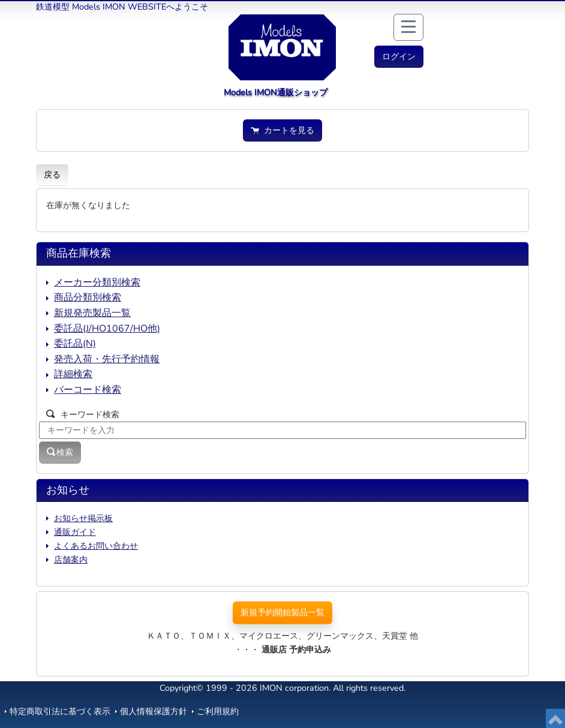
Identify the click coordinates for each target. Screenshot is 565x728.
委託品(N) (75, 344)
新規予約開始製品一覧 (282, 612)
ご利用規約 (218, 711)
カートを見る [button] (282, 130)
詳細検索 (73, 374)
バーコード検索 (88, 390)
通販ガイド (75, 532)
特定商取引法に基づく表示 (60, 711)
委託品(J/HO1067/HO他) (107, 329)
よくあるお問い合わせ (96, 546)
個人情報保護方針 (154, 711)
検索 (60, 452)
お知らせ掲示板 (83, 518)
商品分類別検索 (88, 297)
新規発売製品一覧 (92, 313)
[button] (399, 57)
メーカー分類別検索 (97, 282)
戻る (52, 175)
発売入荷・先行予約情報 (107, 359)
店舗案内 (71, 559)
